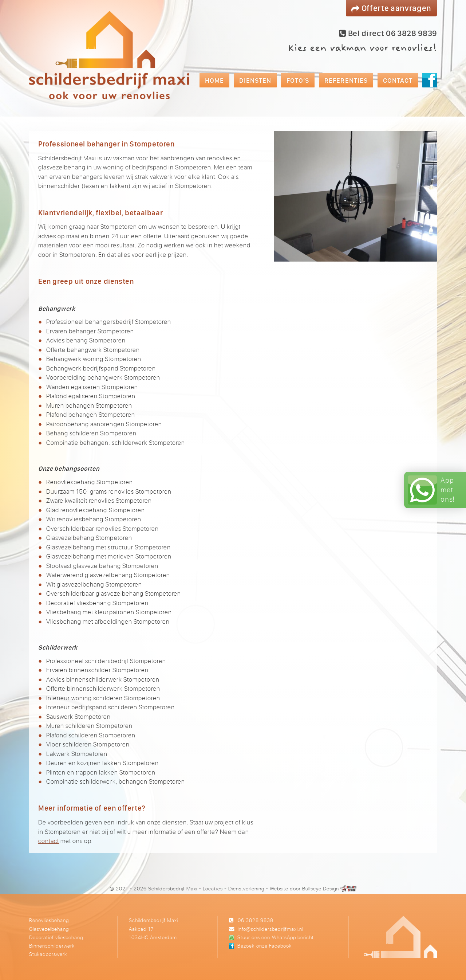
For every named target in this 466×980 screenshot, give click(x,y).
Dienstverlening (246, 888)
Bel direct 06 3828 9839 (388, 33)
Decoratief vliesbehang (56, 937)
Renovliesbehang (49, 920)
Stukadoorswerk (48, 954)
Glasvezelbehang (49, 929)
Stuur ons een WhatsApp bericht (275, 937)
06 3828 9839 (256, 920)
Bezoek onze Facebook (264, 946)
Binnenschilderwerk (52, 946)
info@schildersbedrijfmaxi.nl (270, 929)
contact (49, 841)
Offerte (391, 8)
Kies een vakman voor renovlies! (362, 48)
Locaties (213, 888)
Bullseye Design (321, 888)
